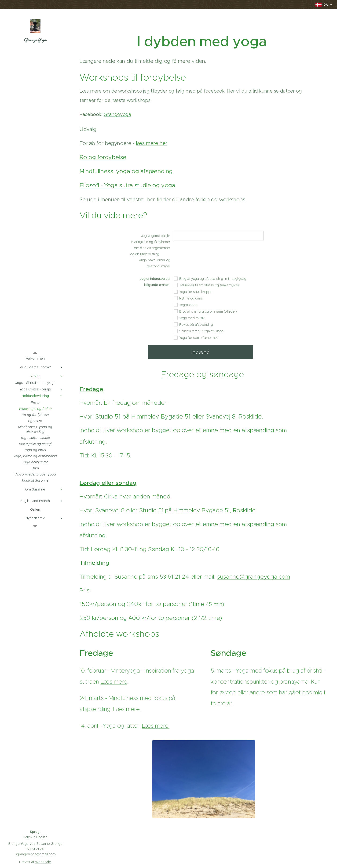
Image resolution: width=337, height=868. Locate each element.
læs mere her (152, 143)
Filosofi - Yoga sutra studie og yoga (127, 185)
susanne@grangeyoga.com (254, 577)
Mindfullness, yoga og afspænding (126, 171)
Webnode (43, 862)
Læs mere (114, 682)
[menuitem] (35, 359)
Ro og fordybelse (103, 157)
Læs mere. (127, 709)
